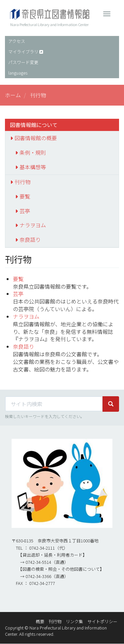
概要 (40, 621)
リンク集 (74, 621)
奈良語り (30, 240)
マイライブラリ (23, 52)
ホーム (13, 95)
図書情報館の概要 (36, 138)
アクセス (17, 41)
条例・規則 (33, 152)
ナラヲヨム (33, 225)
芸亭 (25, 211)
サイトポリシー (102, 621)
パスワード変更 (23, 62)
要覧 (25, 196)
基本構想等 (33, 167)
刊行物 (22, 182)
